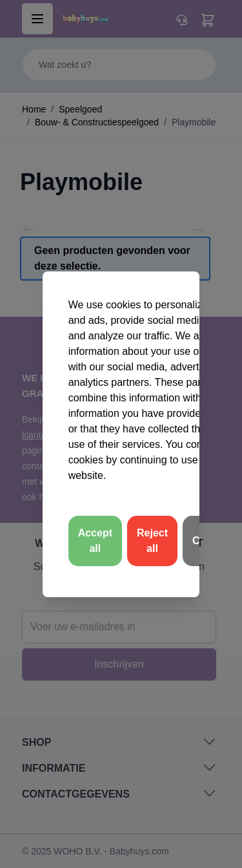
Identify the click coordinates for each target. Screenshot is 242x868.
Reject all (152, 541)
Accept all (95, 541)
